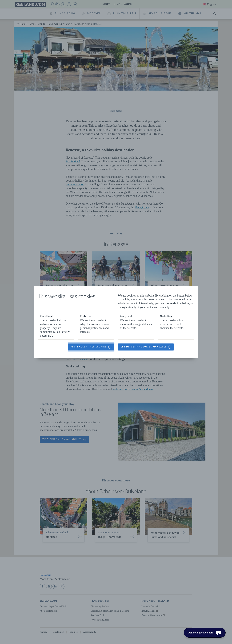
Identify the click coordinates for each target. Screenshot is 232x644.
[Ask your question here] (205, 633)
